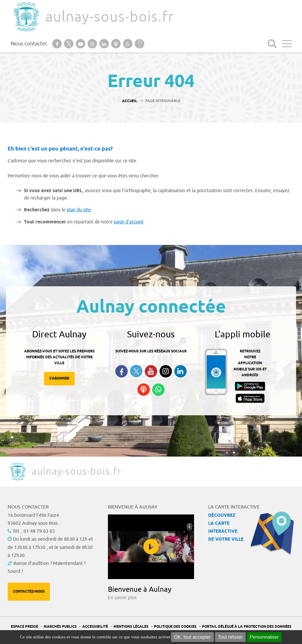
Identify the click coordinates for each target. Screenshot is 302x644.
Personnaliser (264, 637)
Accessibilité (95, 627)
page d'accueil (129, 222)
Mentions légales (131, 627)
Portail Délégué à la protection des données (247, 627)
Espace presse (24, 627)
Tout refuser (230, 637)
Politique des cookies (175, 627)
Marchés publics (60, 627)
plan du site (79, 210)
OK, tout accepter (192, 637)
